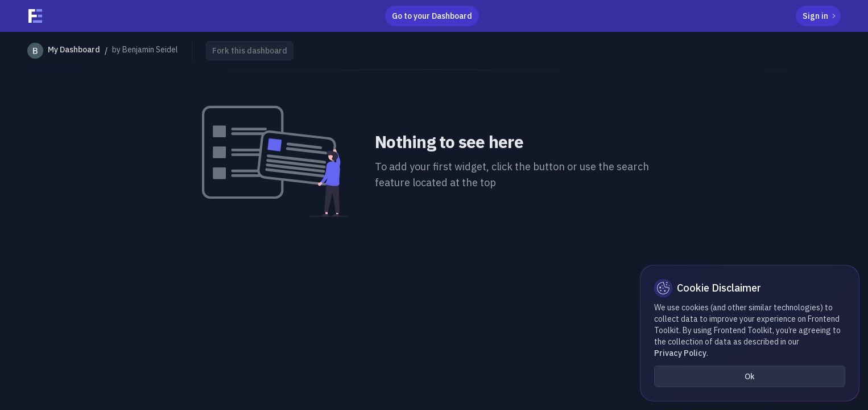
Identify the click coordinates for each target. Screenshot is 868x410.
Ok (750, 376)
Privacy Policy (680, 353)
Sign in (821, 16)
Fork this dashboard (250, 51)
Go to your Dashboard (432, 16)
